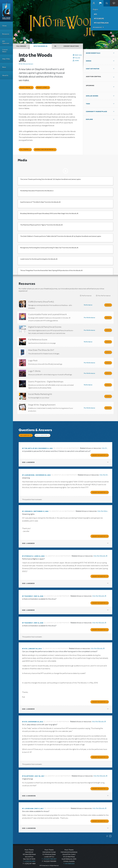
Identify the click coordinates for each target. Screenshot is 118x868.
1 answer (28, 461)
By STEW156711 (28, 555)
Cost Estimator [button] (93, 69)
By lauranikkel (28, 474)
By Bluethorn (28, 775)
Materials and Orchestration (44, 150)
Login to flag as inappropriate (67, 447)
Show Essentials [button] (93, 53)
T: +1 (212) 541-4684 (29, 860)
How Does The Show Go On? (41, 349)
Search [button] (107, 3)
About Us (5, 75)
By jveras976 (27, 510)
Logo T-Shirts (34, 370)
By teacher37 (28, 595)
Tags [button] (88, 104)
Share (77, 61)
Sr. (55, 46)
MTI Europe (99, 19)
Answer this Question (99, 454)
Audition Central (94, 77)
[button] (100, 3)
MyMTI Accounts (94, 3)
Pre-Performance (104, 296)
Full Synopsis (24, 150)
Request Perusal (25, 88)
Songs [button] (89, 61)
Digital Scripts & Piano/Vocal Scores (45, 327)
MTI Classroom (6, 42)
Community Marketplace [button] (97, 112)
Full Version (21, 46)
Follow (77, 58)
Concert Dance (5, 51)
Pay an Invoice (97, 27)
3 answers (29, 827)
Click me (19, 64)
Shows (4, 26)
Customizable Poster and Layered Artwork (47, 314)
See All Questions (42, 434)
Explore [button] (89, 119)
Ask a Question (25, 434)
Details (108, 305)
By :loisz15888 (28, 807)
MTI (95, 14)
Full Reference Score (38, 339)
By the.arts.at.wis (30, 447)
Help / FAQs (6, 59)
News (4, 67)
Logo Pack (33, 360)
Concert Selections (71, 46)
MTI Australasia (101, 23)
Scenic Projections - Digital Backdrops (46, 381)
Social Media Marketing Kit (40, 393)
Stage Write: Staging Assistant (42, 403)
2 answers (29, 794)
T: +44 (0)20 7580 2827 (49, 858)
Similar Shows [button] (92, 96)
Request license (42, 88)
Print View (78, 55)
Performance (87, 296)
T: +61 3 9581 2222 (69, 862)
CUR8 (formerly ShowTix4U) (41, 302)
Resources (6, 34)
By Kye (25, 647)
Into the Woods (108, 447)
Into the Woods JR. (41, 46)
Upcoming (90, 86)
